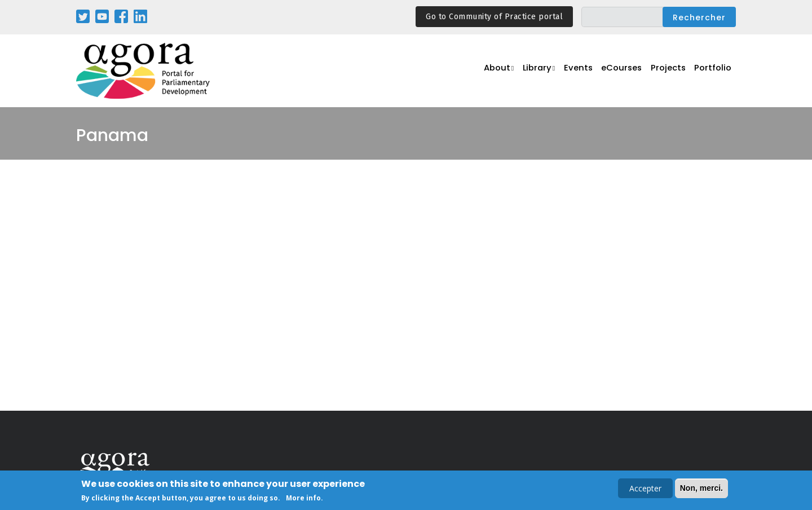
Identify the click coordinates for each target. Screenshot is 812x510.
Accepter (645, 489)
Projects (673, 71)
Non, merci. (701, 489)
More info (303, 499)
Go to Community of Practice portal (494, 17)
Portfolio (715, 71)
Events (586, 71)
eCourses (628, 71)
